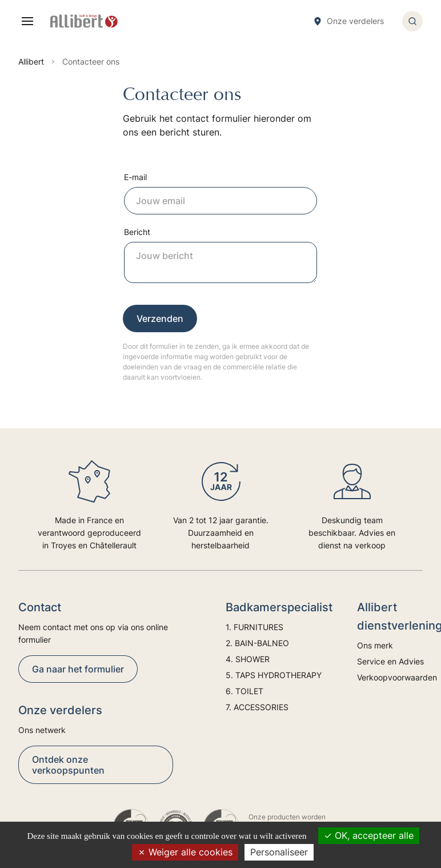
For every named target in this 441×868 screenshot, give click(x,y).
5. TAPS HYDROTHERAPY (274, 675)
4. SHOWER (248, 659)
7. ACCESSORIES (257, 707)
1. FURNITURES (254, 627)
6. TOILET (244, 691)
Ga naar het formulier (78, 669)
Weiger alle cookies (185, 852)
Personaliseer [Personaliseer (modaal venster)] (279, 852)
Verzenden (160, 318)
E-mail (135, 177)
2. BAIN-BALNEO (257, 643)
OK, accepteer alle (369, 835)
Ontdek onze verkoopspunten (68, 765)
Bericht (137, 232)
